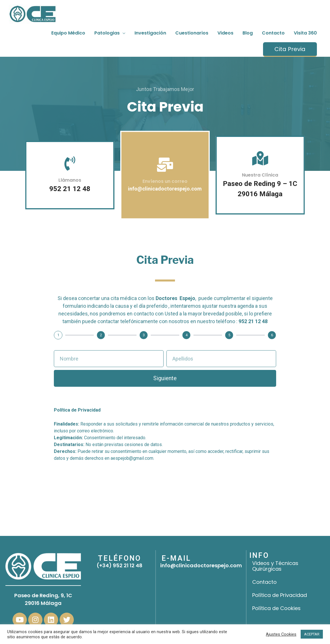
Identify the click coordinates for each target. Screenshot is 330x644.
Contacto (264, 582)
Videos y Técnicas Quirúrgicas (275, 566)
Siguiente (165, 378)
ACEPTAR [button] (312, 634)
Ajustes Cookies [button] (281, 634)
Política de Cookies (276, 608)
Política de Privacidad (280, 595)
